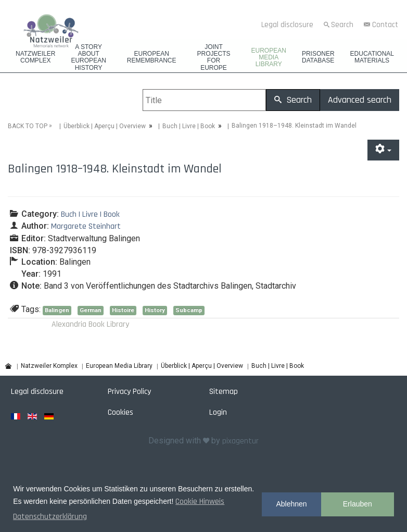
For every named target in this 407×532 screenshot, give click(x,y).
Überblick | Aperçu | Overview (105, 126)
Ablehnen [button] (291, 504)
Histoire (123, 310)
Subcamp (189, 310)
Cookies (120, 412)
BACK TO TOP (28, 126)
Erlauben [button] (358, 504)
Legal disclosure (287, 25)
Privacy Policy (129, 391)
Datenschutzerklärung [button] (50, 517)
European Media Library (269, 58)
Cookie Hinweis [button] (200, 502)
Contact (385, 25)
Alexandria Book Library (90, 324)
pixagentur (240, 441)
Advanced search (360, 100)
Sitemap (224, 391)
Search (342, 25)
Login (218, 412)
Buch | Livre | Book (189, 126)
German (91, 310)
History (155, 310)
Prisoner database (318, 57)
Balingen (57, 310)
